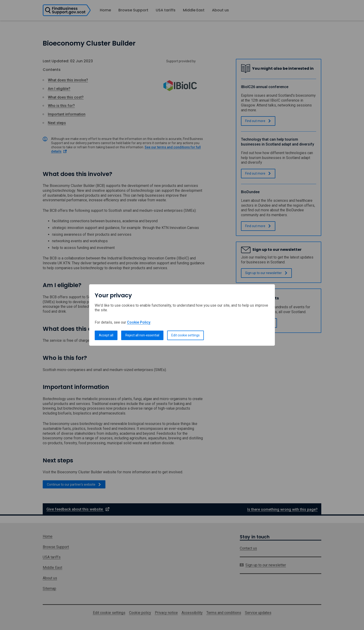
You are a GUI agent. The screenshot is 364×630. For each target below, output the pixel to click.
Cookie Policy (139, 322)
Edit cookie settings (185, 335)
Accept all (106, 335)
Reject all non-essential (142, 335)
